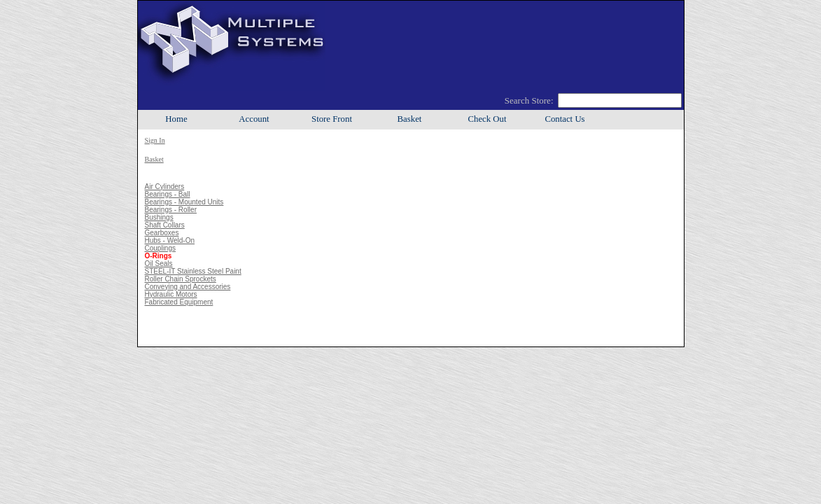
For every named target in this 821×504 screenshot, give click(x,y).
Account (254, 119)
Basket (410, 119)
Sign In (155, 140)
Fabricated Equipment (179, 302)
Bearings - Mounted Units (184, 202)
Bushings (159, 217)
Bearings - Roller (171, 210)
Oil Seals (159, 264)
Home (176, 119)
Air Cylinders (165, 187)
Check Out (487, 119)
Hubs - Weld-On (170, 240)
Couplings (160, 248)
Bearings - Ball (168, 194)
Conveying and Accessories (188, 287)
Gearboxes (162, 233)
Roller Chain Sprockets (181, 279)
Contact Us (564, 119)
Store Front (332, 119)
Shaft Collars (165, 225)
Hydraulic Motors (171, 294)
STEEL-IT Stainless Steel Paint (193, 271)
